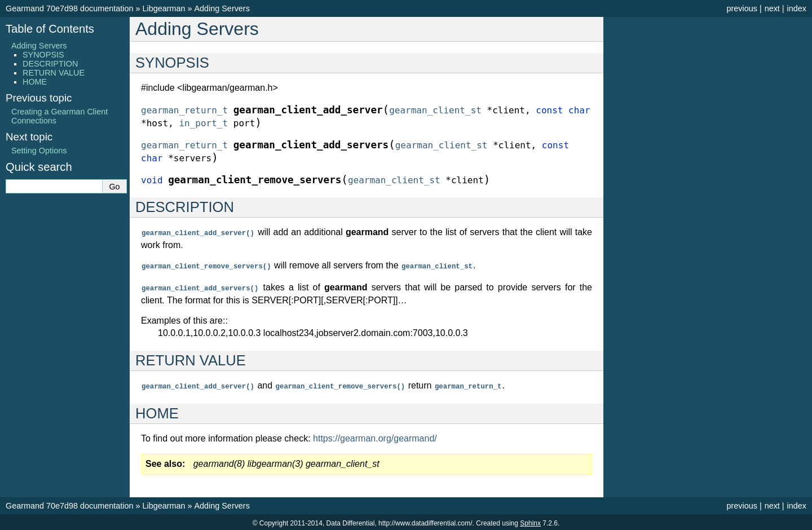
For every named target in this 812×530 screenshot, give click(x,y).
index (797, 8)
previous (742, 8)
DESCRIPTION (50, 64)
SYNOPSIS (43, 55)
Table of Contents (50, 29)
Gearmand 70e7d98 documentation (69, 8)
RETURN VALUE (54, 73)
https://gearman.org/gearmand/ (375, 436)
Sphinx (530, 521)
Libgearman (164, 8)
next (772, 8)
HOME (35, 82)
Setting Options (39, 151)
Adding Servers (222, 8)
